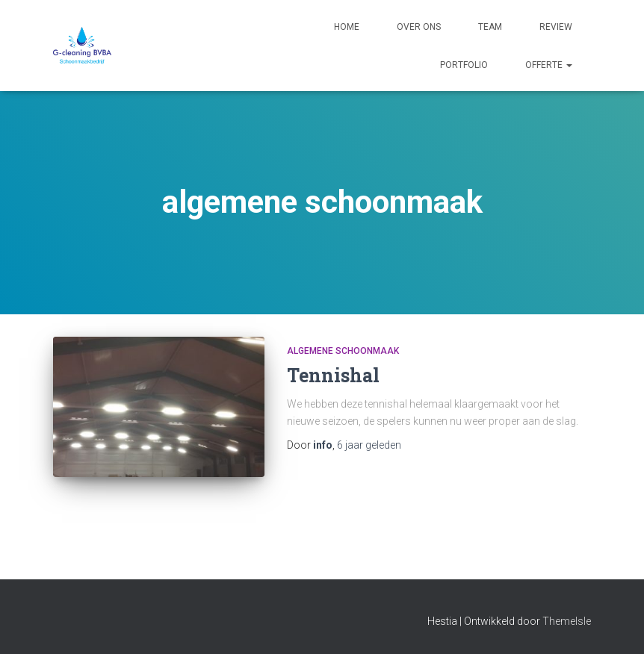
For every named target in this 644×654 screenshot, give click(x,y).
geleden (369, 445)
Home (347, 27)
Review (556, 27)
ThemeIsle (567, 621)
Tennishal (333, 375)
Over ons (419, 27)
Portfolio (464, 65)
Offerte (549, 65)
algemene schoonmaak (343, 351)
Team (490, 27)
